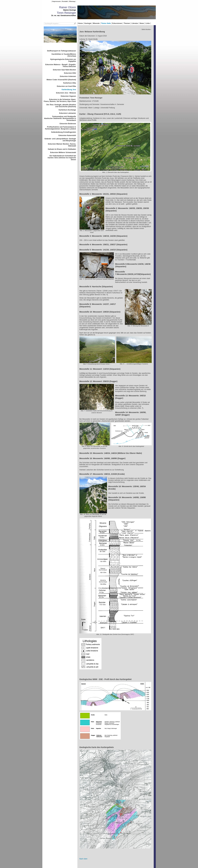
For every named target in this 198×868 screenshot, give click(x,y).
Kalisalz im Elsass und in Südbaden (62, 149)
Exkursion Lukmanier (68, 113)
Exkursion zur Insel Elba (66, 86)
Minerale (96, 23)
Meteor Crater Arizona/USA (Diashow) (61, 80)
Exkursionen (117, 23)
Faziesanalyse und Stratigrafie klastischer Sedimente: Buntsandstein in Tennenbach (60, 118)
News (142, 23)
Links (148, 23)
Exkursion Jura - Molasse (66, 93)
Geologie (88, 23)
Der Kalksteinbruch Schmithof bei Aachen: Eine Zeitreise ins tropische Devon (62, 158)
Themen (127, 23)
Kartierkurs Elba (70, 83)
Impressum (56, 1)
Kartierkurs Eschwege (67, 110)
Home (81, 23)
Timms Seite (106, 23)
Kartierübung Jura (69, 90)
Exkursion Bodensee (68, 124)
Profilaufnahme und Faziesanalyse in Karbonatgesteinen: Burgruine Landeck (60, 128)
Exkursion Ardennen (68, 76)
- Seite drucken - (146, 29)
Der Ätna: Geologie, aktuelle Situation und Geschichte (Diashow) (61, 106)
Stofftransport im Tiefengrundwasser (61, 51)
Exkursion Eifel (70, 73)
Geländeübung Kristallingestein (64, 132)
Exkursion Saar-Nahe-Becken (64, 70)
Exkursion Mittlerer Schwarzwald (63, 152)
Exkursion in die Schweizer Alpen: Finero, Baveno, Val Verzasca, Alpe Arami (60, 100)
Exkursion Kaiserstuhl (67, 135)
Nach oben (83, 859)
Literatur (135, 23)
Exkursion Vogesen (68, 96)
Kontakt (65, 1)
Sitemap (72, 1)
